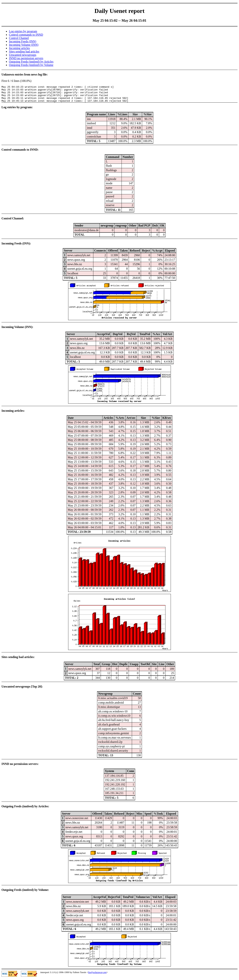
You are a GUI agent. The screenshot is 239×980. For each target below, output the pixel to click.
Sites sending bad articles (24, 51)
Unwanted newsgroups (23, 55)
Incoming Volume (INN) (24, 45)
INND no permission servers (26, 58)
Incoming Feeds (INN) (23, 41)
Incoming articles (19, 48)
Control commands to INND (26, 35)
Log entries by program (23, 31)
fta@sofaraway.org (97, 976)
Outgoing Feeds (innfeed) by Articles (31, 62)
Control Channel (19, 38)
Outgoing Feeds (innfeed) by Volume (31, 65)
